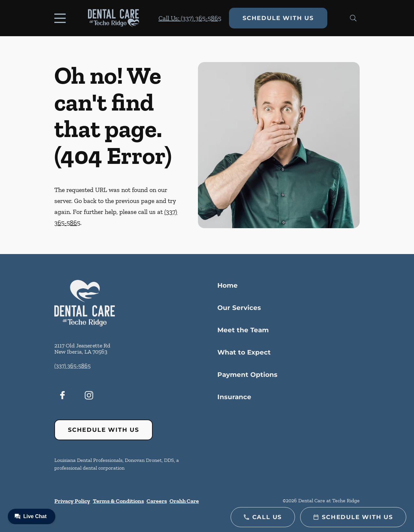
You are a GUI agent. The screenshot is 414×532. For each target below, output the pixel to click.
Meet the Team (243, 330)
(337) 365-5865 (72, 366)
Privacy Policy (72, 501)
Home (228, 285)
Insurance (234, 397)
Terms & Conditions (118, 501)
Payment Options (247, 375)
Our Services (239, 308)
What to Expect (244, 352)
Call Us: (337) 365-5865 (190, 18)
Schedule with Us (278, 18)
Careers (157, 501)
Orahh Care (184, 501)
